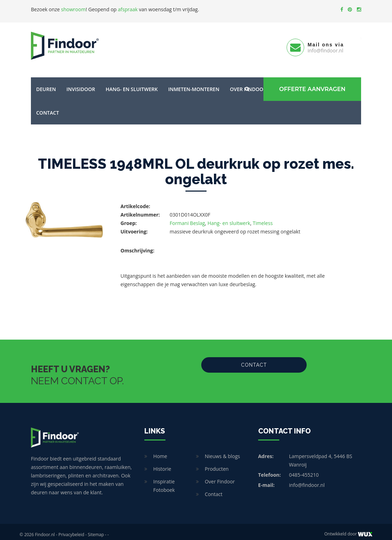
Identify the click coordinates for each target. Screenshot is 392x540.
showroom (73, 9)
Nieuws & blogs (222, 451)
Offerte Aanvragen (310, 83)
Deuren (46, 83)
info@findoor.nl (307, 479)
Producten (217, 463)
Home (160, 451)
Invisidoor (81, 83)
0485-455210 (304, 469)
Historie (162, 463)
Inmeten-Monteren (194, 83)
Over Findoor (220, 476)
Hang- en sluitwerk (132, 83)
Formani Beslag (187, 217)
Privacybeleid (71, 529)
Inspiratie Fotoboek (164, 480)
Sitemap (96, 529)
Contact (48, 107)
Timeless (263, 217)
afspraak (128, 9)
